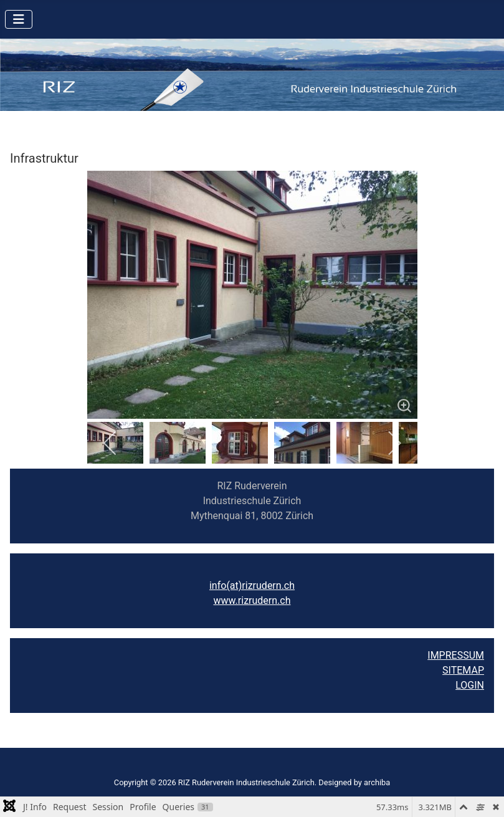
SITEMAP (463, 670)
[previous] (111, 443)
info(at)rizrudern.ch (252, 585)
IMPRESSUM (456, 655)
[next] (394, 443)
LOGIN (470, 685)
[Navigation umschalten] (19, 19)
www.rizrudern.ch (252, 600)
